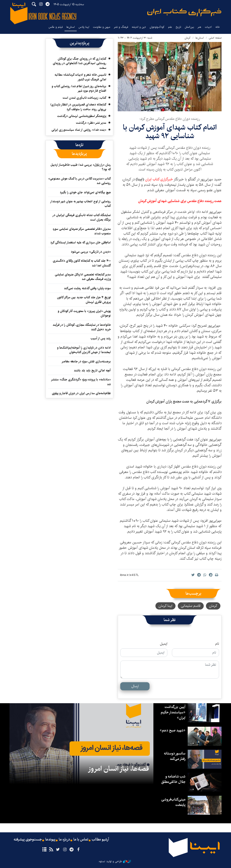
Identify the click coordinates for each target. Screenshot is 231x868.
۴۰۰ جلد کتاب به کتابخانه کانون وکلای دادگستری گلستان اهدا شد (82, 263)
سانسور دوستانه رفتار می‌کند (175, 756)
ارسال (135, 686)
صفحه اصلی (215, 38)
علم (170, 27)
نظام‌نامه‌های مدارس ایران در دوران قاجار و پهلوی (81, 393)
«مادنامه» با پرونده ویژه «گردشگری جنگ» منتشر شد (81, 382)
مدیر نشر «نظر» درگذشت (91, 123)
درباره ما (64, 840)
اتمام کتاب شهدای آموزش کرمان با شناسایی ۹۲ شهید (170, 132)
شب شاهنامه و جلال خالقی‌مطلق (173, 779)
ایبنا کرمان (165, 606)
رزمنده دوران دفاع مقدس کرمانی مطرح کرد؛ (170, 119)
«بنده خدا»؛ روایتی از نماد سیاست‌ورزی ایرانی (79, 130)
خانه (218, 27)
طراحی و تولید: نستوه (115, 861)
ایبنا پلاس (84, 27)
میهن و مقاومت (102, 27)
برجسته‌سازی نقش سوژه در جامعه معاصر (86, 361)
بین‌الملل (189, 27)
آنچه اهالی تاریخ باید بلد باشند (92, 370)
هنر (199, 27)
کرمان (188, 38)
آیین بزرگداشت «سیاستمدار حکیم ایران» (173, 712)
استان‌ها (71, 27)
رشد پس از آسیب (101, 338)
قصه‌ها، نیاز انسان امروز (118, 769)
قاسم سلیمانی (191, 606)
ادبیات (208, 27)
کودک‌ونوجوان (157, 27)
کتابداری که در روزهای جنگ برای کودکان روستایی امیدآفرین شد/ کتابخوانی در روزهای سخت (80, 63)
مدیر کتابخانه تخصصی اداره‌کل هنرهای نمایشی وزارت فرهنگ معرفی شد (83, 277)
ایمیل (164, 644)
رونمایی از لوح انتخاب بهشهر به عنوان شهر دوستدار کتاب (80, 204)
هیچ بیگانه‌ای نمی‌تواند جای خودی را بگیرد (85, 192)
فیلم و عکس (56, 27)
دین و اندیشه (139, 27)
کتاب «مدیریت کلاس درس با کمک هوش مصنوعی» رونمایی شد (80, 181)
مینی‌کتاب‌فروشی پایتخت (173, 802)
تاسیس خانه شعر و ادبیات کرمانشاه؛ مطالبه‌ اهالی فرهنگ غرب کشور (80, 77)
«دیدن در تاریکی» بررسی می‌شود (91, 252)
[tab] (80, 145)
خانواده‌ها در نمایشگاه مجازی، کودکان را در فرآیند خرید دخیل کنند (82, 327)
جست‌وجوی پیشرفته (28, 840)
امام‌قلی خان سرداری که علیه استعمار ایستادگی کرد (81, 242)
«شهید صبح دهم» (173, 730)
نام (217, 644)
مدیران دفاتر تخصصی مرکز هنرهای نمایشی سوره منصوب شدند (82, 231)
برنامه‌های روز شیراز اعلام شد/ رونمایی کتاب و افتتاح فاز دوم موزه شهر (79, 88)
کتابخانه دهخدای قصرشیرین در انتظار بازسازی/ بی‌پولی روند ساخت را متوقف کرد (78, 107)
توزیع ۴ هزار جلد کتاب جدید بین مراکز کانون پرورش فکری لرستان (84, 300)
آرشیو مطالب (100, 840)
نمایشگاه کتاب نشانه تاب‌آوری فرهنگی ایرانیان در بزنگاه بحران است (82, 217)
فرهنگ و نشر (121, 27)
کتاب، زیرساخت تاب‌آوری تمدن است (84, 98)
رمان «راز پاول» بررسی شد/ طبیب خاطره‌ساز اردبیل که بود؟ (81, 167)
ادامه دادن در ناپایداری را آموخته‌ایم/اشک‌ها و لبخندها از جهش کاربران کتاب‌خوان (84, 350)
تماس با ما (81, 840)
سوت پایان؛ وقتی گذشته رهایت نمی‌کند (87, 288)
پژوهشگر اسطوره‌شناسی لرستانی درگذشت (82, 116)
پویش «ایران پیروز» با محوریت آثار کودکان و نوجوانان (84, 313)
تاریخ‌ (178, 27)
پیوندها (50, 840)
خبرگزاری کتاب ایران (159, 179)
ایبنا (184, 13)
